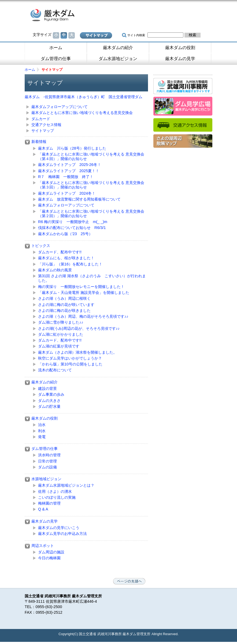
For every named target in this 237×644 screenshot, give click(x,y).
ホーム (56, 48)
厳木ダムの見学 (180, 59)
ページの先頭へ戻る (129, 581)
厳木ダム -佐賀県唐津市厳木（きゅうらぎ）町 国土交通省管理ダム (68, 15)
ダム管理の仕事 (56, 59)
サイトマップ (96, 35)
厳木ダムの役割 (180, 48)
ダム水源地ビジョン (118, 59)
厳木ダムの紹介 (118, 48)
